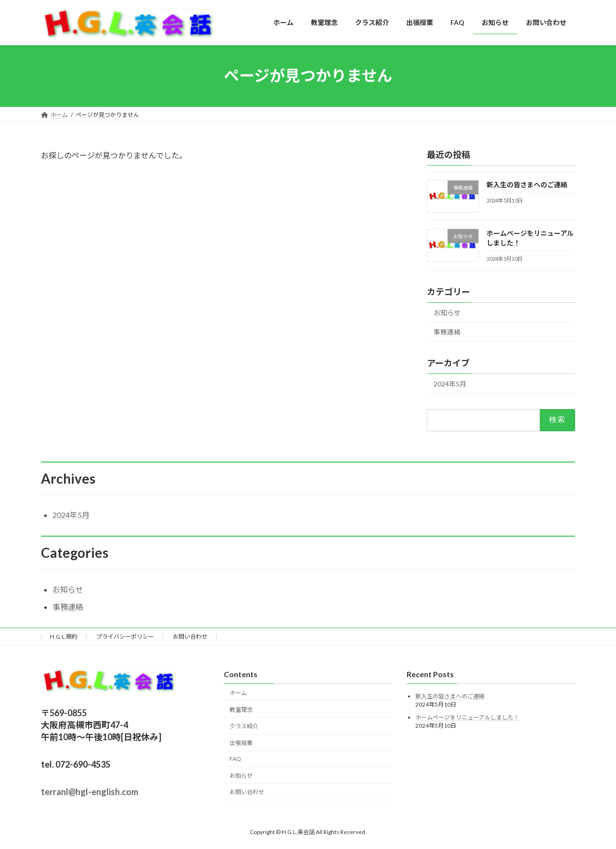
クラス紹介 (244, 727)
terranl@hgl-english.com (90, 792)
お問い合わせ (190, 637)
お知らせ (447, 312)
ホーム (238, 693)
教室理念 (241, 710)
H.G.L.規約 (64, 637)
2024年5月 (450, 384)
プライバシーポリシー (125, 637)
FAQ (235, 759)
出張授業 (241, 743)
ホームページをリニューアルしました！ (467, 717)
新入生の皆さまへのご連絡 (527, 185)
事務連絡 (447, 332)
